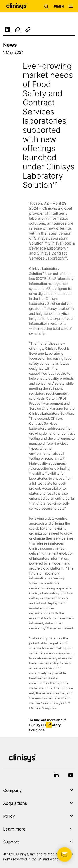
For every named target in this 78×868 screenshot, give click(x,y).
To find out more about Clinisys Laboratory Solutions (47, 725)
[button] (47, 6)
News (10, 45)
